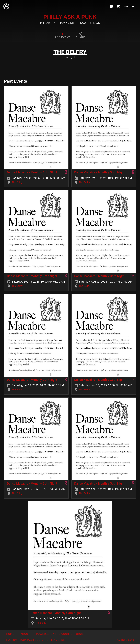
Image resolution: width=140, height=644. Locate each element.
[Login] (134, 6)
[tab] (62, 36)
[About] (111, 6)
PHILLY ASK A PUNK (70, 17)
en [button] (126, 6)
